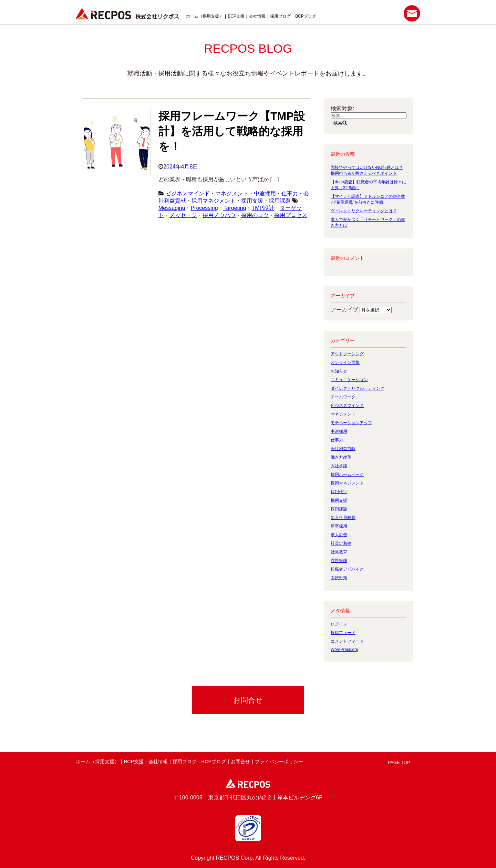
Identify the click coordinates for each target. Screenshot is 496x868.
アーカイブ (344, 310)
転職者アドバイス (347, 569)
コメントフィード (347, 641)
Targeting (235, 208)
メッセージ (183, 215)
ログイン (339, 624)
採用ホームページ (347, 474)
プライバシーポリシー (279, 762)
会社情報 (257, 16)
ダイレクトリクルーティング (358, 388)
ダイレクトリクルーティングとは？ (364, 211)
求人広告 (339, 535)
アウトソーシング (347, 354)
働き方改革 (341, 457)
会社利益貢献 (343, 449)
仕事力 (290, 193)
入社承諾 (339, 466)
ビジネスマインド (188, 193)
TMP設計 (263, 208)
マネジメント (232, 193)
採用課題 (280, 201)
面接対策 (339, 578)
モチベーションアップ (351, 423)
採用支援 (252, 201)
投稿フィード (343, 633)
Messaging (172, 208)
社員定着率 (341, 543)
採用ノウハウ (219, 215)
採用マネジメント (214, 201)
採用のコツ (255, 215)
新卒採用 (339, 526)
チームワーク (343, 397)
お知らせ (339, 371)
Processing (204, 208)
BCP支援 (236, 16)
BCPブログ (306, 16)
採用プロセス (291, 215)
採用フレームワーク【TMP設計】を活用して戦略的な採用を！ (232, 131)
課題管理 (339, 561)
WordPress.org (344, 650)
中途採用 (265, 193)
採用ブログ (280, 16)
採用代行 (339, 492)
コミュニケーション (349, 380)
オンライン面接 (345, 362)
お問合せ (240, 762)
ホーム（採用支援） (205, 16)
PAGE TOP (399, 762)
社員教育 (339, 552)
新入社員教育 (343, 518)
